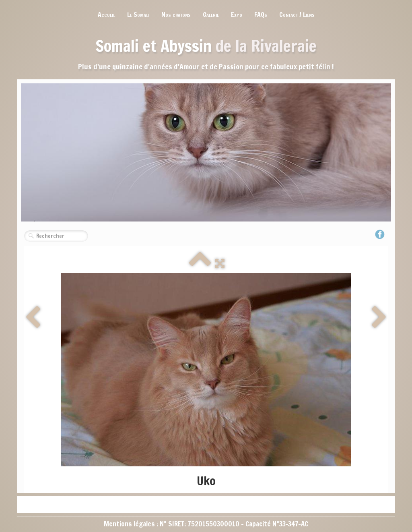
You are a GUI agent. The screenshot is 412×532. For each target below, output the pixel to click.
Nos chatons (176, 14)
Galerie (211, 14)
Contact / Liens (297, 14)
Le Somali (138, 14)
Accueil (106, 14)
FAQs (261, 14)
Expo (237, 14)
